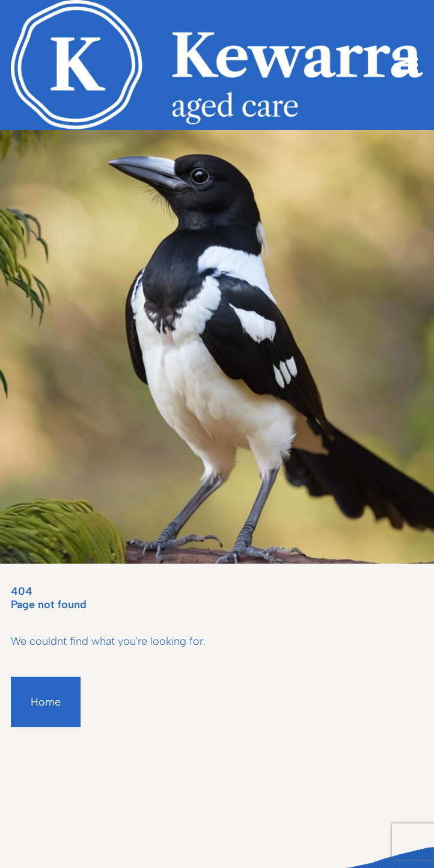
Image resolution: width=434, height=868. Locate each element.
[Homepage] (217, 65)
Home (46, 702)
